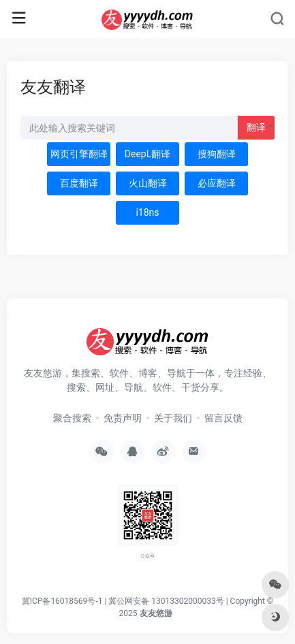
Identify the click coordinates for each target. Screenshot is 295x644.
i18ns (147, 212)
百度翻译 (79, 183)
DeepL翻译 (147, 154)
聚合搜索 (72, 418)
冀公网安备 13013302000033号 (166, 601)
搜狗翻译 (217, 154)
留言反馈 (223, 418)
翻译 (256, 127)
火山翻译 (148, 183)
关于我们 (173, 418)
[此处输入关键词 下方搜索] (129, 128)
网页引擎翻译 (79, 154)
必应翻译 (217, 183)
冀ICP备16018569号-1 (62, 601)
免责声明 (123, 418)
